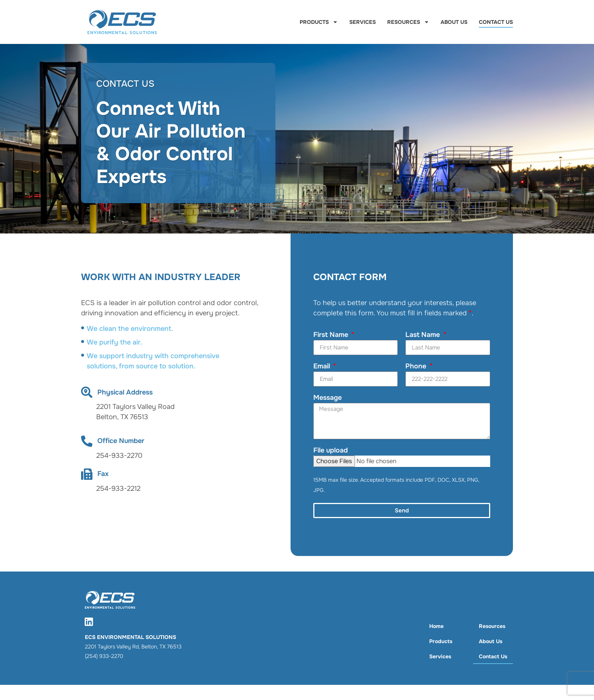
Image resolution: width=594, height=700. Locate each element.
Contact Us (496, 22)
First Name (332, 335)
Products (319, 22)
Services (363, 22)
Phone (417, 366)
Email (323, 366)
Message (327, 398)
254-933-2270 (119, 456)
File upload (331, 451)
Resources (408, 22)
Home (436, 626)
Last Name (424, 335)
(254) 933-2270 (104, 656)
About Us (454, 22)
